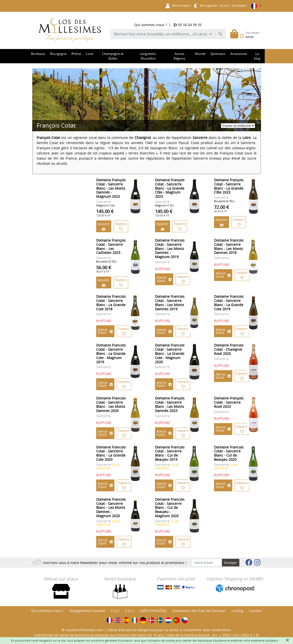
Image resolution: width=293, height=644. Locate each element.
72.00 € (222, 209)
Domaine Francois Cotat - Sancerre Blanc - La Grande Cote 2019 (229, 303)
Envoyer (231, 563)
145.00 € (105, 213)
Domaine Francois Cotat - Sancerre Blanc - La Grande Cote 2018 (111, 303)
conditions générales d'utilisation (112, 640)
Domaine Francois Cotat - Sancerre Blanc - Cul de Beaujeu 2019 (170, 453)
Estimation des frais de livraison (199, 611)
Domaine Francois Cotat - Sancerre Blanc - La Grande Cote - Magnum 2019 (111, 353)
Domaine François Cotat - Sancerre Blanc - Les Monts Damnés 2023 (170, 404)
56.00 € (104, 269)
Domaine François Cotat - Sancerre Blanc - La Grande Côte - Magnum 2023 (170, 188)
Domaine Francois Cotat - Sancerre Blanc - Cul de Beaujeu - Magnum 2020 (170, 508)
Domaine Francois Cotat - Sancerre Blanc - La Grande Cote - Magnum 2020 (170, 353)
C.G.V (115, 611)
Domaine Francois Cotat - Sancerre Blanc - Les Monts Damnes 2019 (170, 303)
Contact (255, 611)
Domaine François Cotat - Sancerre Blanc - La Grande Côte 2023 (229, 186)
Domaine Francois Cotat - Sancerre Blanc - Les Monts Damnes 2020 (111, 404)
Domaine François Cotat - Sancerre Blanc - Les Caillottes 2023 (111, 246)
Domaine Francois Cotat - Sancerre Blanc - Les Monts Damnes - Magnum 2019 (170, 248)
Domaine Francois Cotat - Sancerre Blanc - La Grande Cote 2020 (111, 453)
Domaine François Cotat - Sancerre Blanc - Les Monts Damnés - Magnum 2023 (111, 188)
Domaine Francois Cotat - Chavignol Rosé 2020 (229, 349)
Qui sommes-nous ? (151, 25)
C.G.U (129, 611)
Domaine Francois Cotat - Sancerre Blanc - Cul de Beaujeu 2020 (229, 453)
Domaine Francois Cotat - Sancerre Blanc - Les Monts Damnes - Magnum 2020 (111, 508)
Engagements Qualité (87, 611)
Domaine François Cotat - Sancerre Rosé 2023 (229, 402)
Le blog (237, 611)
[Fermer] (287, 640)
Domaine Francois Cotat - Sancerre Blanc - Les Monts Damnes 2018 (229, 246)
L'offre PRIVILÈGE (153, 611)
